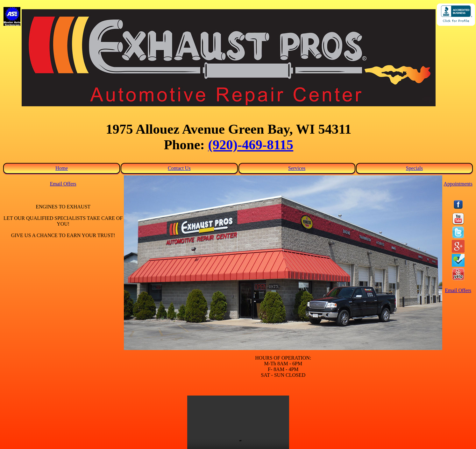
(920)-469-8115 (251, 145)
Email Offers (63, 184)
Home (62, 168)
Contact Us (179, 168)
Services (297, 168)
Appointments (458, 184)
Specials (414, 168)
